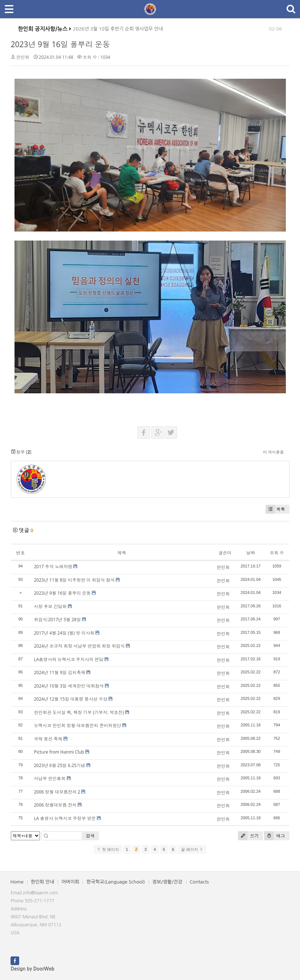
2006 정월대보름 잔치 (56, 805)
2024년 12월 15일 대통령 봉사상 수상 (71, 699)
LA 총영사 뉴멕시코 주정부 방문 (65, 818)
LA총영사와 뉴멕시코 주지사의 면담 (69, 659)
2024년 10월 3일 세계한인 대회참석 (69, 686)
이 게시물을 (274, 452)
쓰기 (248, 836)
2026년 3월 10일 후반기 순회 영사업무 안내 (118, 31)
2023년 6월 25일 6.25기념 (60, 765)
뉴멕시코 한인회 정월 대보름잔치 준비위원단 (78, 725)
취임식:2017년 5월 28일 (57, 620)
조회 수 (277, 553)
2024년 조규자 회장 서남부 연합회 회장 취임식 (79, 646)
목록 (275, 509)
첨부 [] (21, 452)
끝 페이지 (192, 849)
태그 (274, 836)
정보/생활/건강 (167, 882)
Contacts (199, 882)
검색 (90, 836)
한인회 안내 (43, 882)
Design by (33, 969)
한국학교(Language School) (116, 882)
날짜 (251, 553)
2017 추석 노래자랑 (53, 567)
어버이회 (70, 882)
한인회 (23, 57)
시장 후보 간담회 (50, 606)
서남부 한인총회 (50, 778)
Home (17, 882)
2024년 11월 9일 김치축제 (60, 673)
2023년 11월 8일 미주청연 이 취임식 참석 (75, 580)
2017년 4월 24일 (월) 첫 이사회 (64, 633)
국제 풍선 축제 (48, 739)
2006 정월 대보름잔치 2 (57, 792)
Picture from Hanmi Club (59, 752)
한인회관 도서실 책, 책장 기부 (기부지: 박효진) (79, 712)
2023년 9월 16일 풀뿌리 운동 (61, 44)
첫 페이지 (108, 849)
